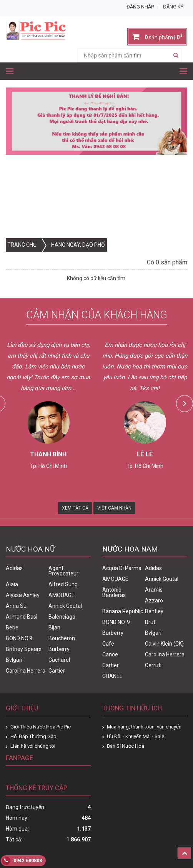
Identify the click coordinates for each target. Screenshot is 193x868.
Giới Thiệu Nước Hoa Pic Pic (41, 727)
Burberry (59, 649)
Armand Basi (22, 617)
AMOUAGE (62, 595)
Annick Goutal (65, 606)
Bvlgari (14, 660)
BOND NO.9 (19, 638)
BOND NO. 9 (116, 622)
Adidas (14, 568)
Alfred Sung (63, 584)
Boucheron (62, 638)
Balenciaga (62, 617)
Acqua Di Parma (122, 568)
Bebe (12, 627)
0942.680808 (22, 861)
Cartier (57, 671)
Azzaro (154, 601)
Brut (150, 622)
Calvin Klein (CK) (164, 644)
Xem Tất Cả (75, 508)
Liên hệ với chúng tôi (33, 746)
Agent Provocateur (63, 571)
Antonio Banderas (114, 592)
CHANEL (112, 676)
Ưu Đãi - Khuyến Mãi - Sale (136, 736)
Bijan (54, 627)
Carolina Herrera (26, 671)
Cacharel (59, 660)
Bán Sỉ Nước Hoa (126, 746)
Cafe (108, 644)
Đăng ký (173, 7)
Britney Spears (24, 649)
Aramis (154, 590)
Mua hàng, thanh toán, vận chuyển (144, 727)
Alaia (12, 584)
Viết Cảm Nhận (114, 508)
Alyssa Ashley (23, 595)
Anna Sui (17, 606)
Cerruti (153, 665)
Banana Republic (123, 611)
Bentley (154, 611)
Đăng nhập (140, 7)
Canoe (110, 654)
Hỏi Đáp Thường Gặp (33, 736)
